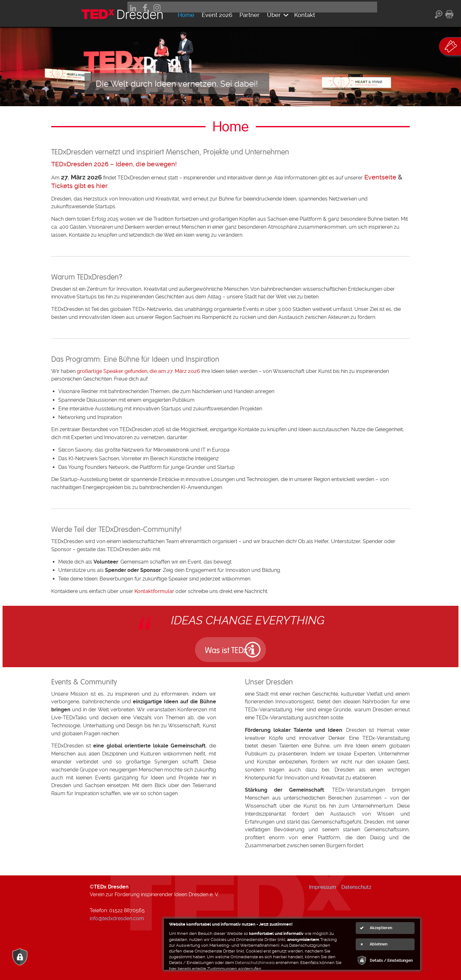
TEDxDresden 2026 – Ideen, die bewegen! (114, 164)
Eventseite (380, 177)
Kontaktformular (154, 591)
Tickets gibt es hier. (80, 186)
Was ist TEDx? (219, 649)
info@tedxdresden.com (117, 917)
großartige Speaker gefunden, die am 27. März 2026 (138, 371)
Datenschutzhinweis (255, 963)
